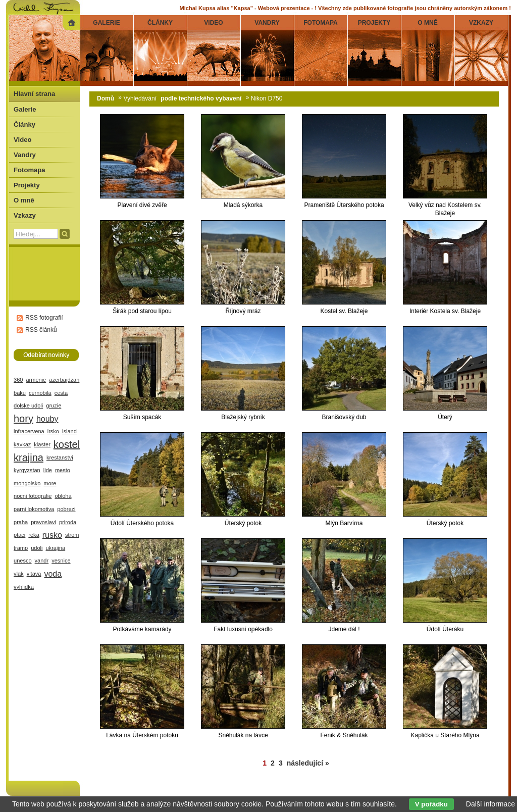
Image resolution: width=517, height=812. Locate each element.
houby (47, 419)
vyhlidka (24, 587)
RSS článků (41, 330)
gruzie (54, 405)
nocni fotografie (33, 496)
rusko (52, 535)
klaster (42, 444)
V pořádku (431, 804)
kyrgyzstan (27, 470)
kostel (67, 444)
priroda (68, 522)
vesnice (61, 561)
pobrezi (66, 509)
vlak (19, 574)
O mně (24, 200)
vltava (34, 574)
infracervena (29, 431)
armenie (36, 380)
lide (48, 470)
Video (22, 140)
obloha (63, 496)
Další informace (490, 804)
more (50, 483)
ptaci (19, 535)
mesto (63, 470)
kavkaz (22, 444)
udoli (37, 548)
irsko (53, 431)
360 (18, 380)
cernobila (40, 393)
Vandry (25, 155)
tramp (21, 548)
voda (53, 574)
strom (72, 535)
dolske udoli (28, 405)
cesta (61, 393)
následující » (308, 763)
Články (24, 124)
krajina (29, 458)
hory (23, 419)
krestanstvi (60, 458)
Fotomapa (30, 170)
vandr (42, 561)
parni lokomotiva (34, 509)
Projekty (27, 185)
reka (34, 535)
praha (21, 522)
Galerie (25, 109)
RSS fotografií (44, 318)
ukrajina (56, 548)
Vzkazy (25, 215)
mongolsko (27, 483)
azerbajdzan (64, 380)
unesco (23, 561)
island (69, 431)
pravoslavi (43, 522)
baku (20, 393)
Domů (106, 98)
